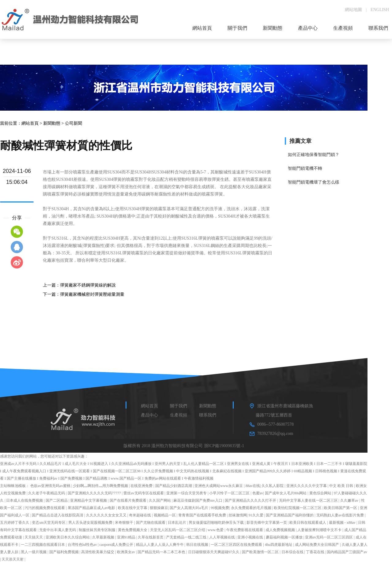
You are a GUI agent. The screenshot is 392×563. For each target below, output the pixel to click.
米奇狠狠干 (124, 523)
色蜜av (258, 493)
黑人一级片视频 (34, 552)
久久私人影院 (273, 486)
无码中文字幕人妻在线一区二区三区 (309, 500)
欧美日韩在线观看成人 (308, 523)
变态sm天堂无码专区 (49, 523)
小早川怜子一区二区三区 (230, 493)
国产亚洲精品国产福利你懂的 (290, 515)
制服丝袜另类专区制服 (98, 530)
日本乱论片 (177, 523)
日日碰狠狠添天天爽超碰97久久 (214, 552)
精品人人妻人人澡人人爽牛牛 (160, 545)
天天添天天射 (13, 559)
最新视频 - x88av (343, 523)
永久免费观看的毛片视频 (252, 508)
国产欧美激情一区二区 (261, 552)
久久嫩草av (350, 500)
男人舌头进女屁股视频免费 (91, 523)
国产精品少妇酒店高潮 (174, 486)
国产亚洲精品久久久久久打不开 (251, 500)
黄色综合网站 (321, 493)
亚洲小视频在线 (251, 537)
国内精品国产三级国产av (347, 552)
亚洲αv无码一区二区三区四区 (329, 537)
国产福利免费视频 (64, 552)
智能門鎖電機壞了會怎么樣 (314, 182)
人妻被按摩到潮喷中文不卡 (320, 530)
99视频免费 (220, 508)
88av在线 (253, 486)
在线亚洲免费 (142, 486)
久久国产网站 (160, 500)
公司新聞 (73, 123)
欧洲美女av (126, 552)
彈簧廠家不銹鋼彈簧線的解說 (88, 285)
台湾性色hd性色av (83, 545)
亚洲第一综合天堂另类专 (187, 493)
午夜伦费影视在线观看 (245, 530)
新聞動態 (52, 123)
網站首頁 (30, 123)
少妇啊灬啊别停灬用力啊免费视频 (101, 486)
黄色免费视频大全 (133, 530)
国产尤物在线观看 (151, 523)
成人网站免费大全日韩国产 (317, 545)
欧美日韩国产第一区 (341, 508)
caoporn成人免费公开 (117, 545)
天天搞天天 (34, 537)
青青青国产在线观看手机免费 (203, 515)
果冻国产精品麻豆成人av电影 (92, 508)
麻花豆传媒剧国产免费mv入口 (198, 500)
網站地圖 (353, 10)
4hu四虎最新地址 (279, 545)
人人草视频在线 (222, 537)
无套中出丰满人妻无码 (58, 530)
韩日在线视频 (198, 545)
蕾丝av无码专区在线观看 (144, 493)
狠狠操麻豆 (159, 508)
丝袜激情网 (238, 515)
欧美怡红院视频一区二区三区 (298, 508)
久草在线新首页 (151, 537)
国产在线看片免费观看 (128, 500)
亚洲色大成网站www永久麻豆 (219, 486)
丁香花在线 (316, 552)
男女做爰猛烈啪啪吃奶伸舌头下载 (217, 523)
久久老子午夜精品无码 (47, 493)
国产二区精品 (57, 500)
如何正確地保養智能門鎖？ (314, 155)
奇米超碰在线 (140, 515)
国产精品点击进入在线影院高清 (58, 515)
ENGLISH (380, 10)
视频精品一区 (165, 515)
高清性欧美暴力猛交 (98, 552)
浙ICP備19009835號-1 (224, 446)
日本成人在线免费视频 (25, 500)
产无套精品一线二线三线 (187, 537)
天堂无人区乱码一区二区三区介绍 (178, 530)
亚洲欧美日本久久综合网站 (68, 537)
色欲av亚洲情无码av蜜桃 (51, 486)
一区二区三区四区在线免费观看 (237, 545)
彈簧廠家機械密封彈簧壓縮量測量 (92, 294)
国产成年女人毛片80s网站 (286, 493)
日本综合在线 (293, 552)
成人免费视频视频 (281, 530)
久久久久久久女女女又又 (107, 515)
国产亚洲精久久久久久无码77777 (95, 493)
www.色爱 (216, 530)
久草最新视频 (104, 537)
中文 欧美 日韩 (342, 486)
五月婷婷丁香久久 (15, 523)
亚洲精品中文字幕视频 (89, 500)
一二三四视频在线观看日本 (43, 545)
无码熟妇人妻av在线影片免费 (341, 515)
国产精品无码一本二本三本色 (162, 552)
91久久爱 (256, 515)
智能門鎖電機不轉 (305, 168)
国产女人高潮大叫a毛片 (189, 508)
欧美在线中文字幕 (133, 508)
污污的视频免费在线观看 (45, 508)
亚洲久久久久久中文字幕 (307, 486)
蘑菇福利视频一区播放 (285, 537)
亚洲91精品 (127, 537)
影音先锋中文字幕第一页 (267, 523)
